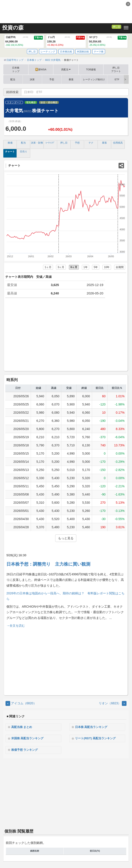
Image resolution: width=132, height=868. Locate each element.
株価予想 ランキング (25, 750)
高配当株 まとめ (22, 727)
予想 (52, 79)
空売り (24, 152)
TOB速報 (91, 69)
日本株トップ (16, 69)
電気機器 (31, 102)
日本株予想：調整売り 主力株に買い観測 (48, 564)
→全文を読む (16, 626)
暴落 (71, 79)
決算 (32, 79)
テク (91, 143)
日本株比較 (66, 52)
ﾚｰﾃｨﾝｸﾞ (50, 143)
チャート (10, 152)
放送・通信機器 (49, 102)
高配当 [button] (66, 69)
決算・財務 (37, 143)
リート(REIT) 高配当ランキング (95, 738)
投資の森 (13, 28)
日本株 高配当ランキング (91, 727)
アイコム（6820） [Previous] (21, 703)
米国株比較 (83, 52)
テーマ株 (99, 52)
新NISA (41, 69)
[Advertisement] (66, 11)
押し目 (116, 27)
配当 (13, 79)
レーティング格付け (94, 79)
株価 (10, 143)
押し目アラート (116, 69)
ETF (117, 79)
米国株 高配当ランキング (27, 738)
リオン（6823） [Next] (113, 703)
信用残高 (118, 143)
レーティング (48, 52)
